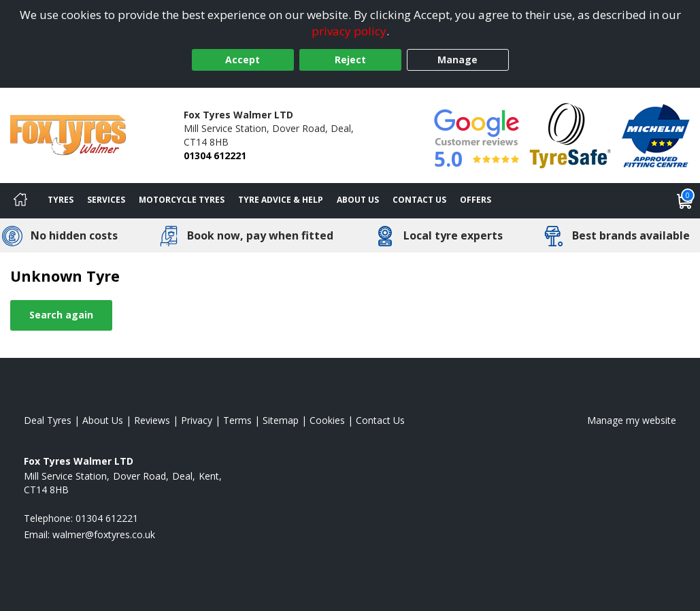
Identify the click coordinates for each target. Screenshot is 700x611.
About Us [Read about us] (103, 420)
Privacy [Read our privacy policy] (197, 420)
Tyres (61, 200)
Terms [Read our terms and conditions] (237, 420)
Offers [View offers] (476, 200)
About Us (358, 200)
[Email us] (104, 534)
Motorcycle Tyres (182, 200)
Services (106, 200)
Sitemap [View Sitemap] (281, 420)
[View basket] (685, 201)
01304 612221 (215, 155)
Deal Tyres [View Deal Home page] (48, 420)
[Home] (20, 201)
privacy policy (349, 31)
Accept (243, 60)
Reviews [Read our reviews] (152, 420)
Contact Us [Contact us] (419, 200)
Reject (350, 60)
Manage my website (632, 420)
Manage (457, 60)
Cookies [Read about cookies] (327, 420)
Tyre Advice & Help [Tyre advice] (281, 200)
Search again (61, 315)
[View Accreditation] (570, 134)
